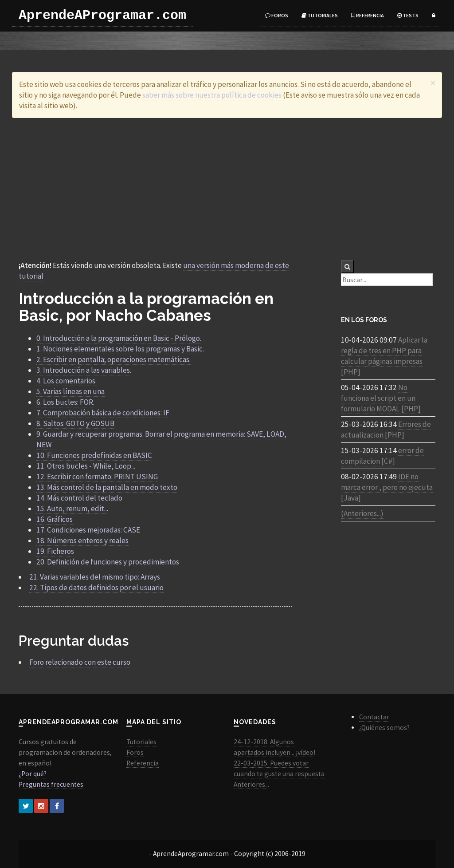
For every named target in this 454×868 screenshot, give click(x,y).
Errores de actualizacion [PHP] (386, 430)
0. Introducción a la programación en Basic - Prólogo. (119, 338)
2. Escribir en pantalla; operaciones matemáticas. (113, 359)
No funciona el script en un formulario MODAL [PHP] (381, 398)
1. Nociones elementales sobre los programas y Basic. (120, 349)
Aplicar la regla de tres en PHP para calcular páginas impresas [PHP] (384, 356)
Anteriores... (251, 784)
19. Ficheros (55, 551)
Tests (408, 15)
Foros (277, 15)
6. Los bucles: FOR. (65, 402)
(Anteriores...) (362, 513)
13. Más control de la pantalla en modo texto (107, 487)
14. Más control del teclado (79, 498)
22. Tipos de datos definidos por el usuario (96, 588)
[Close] (433, 83)
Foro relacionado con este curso (80, 662)
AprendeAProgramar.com (102, 16)
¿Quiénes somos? (384, 728)
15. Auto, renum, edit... (72, 509)
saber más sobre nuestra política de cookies (212, 95)
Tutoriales (320, 15)
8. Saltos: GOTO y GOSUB (75, 423)
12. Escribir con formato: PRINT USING (97, 477)
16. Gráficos (55, 519)
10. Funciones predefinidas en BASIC (94, 455)
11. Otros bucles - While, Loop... (86, 466)
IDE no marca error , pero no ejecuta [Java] (387, 487)
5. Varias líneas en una (70, 391)
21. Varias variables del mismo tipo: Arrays (95, 577)
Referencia (368, 15)
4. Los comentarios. (67, 381)
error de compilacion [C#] (382, 456)
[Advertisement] (227, 189)
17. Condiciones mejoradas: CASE (88, 530)
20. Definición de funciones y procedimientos (108, 562)
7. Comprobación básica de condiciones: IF (103, 413)
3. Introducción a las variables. (84, 370)
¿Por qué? (33, 774)
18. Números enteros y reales (82, 541)
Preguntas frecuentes (51, 784)
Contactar (374, 717)
